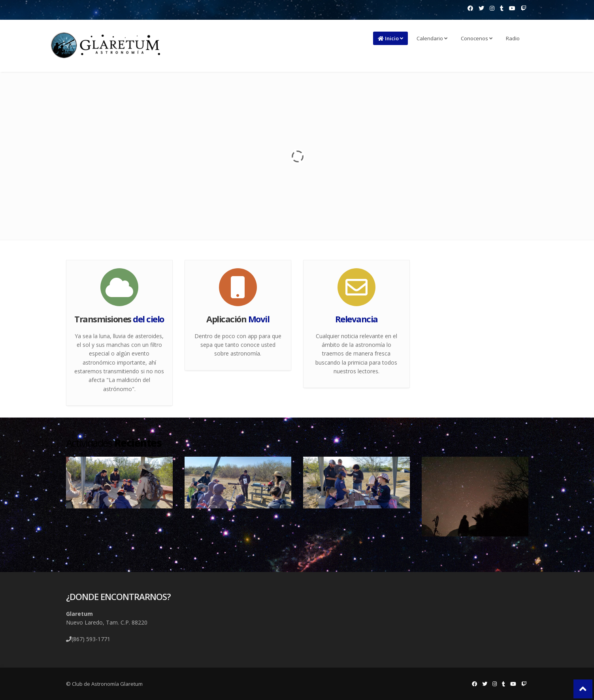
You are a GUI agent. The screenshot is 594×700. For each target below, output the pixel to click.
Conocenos (477, 38)
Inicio (390, 38)
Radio (513, 38)
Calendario (432, 38)
